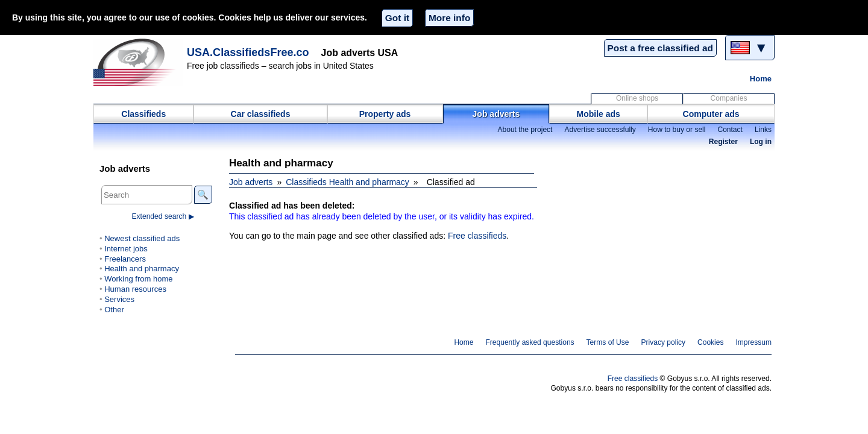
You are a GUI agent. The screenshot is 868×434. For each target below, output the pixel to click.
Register (723, 142)
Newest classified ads (142, 238)
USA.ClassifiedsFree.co (248, 52)
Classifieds (143, 114)
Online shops (637, 98)
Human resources (135, 289)
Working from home (138, 279)
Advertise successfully (600, 130)
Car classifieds (261, 114)
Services (119, 299)
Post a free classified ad (660, 48)
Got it (397, 18)
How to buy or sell (677, 130)
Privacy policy (663, 342)
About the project (525, 130)
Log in (761, 142)
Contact (730, 130)
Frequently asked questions (530, 342)
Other (114, 310)
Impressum (754, 342)
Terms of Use (608, 342)
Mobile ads (599, 114)
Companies (729, 98)
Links (763, 130)
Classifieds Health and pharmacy (348, 182)
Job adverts (496, 114)
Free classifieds (477, 236)
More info (449, 18)
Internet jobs (126, 249)
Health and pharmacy (142, 269)
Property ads (385, 114)
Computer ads (711, 114)
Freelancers (125, 259)
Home (761, 79)
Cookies (710, 342)
